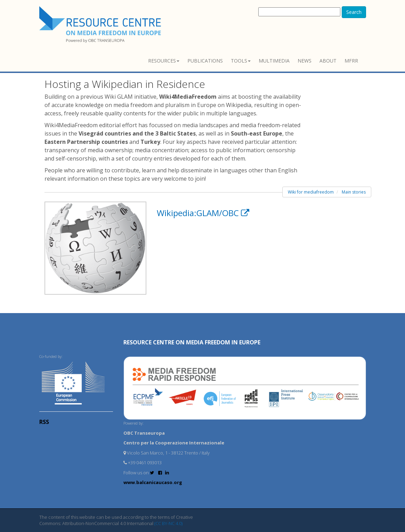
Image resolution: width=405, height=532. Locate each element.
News (305, 61)
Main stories (354, 192)
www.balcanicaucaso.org (153, 482)
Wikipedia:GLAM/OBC (203, 213)
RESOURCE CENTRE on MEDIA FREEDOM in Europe (192, 342)
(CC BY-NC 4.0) (168, 523)
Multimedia (274, 61)
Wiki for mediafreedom (311, 192)
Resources (164, 61)
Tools (241, 61)
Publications (205, 61)
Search (354, 12)
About (328, 61)
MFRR (351, 61)
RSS (44, 422)
